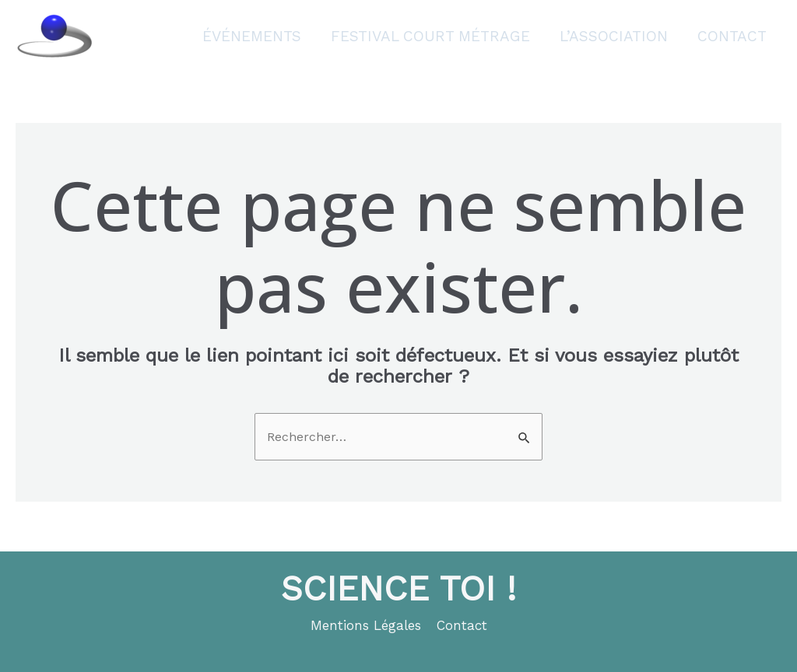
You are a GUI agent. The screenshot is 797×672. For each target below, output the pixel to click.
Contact (732, 36)
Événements (252, 36)
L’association (614, 36)
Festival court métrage (430, 36)
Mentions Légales (366, 625)
